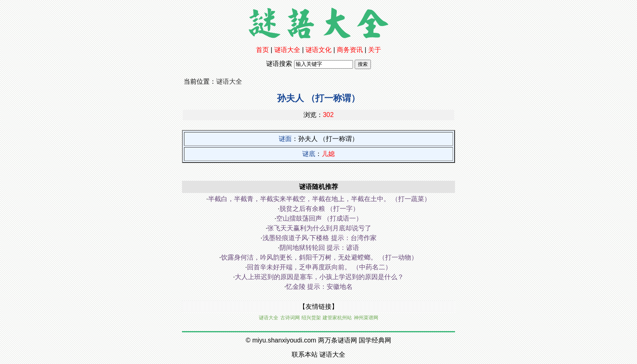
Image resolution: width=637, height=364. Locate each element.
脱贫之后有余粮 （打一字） (319, 209)
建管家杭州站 (337, 318)
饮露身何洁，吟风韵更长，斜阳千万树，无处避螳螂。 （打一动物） (319, 257)
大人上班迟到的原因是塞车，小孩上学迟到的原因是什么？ (319, 277)
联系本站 (305, 354)
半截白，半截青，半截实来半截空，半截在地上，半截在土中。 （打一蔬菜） (319, 199)
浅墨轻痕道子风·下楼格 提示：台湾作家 (320, 238)
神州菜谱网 (366, 318)
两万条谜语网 (338, 340)
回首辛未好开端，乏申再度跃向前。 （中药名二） (319, 267)
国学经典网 (375, 340)
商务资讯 (350, 50)
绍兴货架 (311, 318)
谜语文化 (318, 50)
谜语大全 (287, 50)
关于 (375, 50)
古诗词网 (290, 318)
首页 (262, 50)
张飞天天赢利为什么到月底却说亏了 (319, 228)
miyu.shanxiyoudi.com (284, 340)
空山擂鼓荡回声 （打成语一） (319, 218)
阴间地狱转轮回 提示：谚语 (319, 248)
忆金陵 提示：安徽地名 (319, 287)
